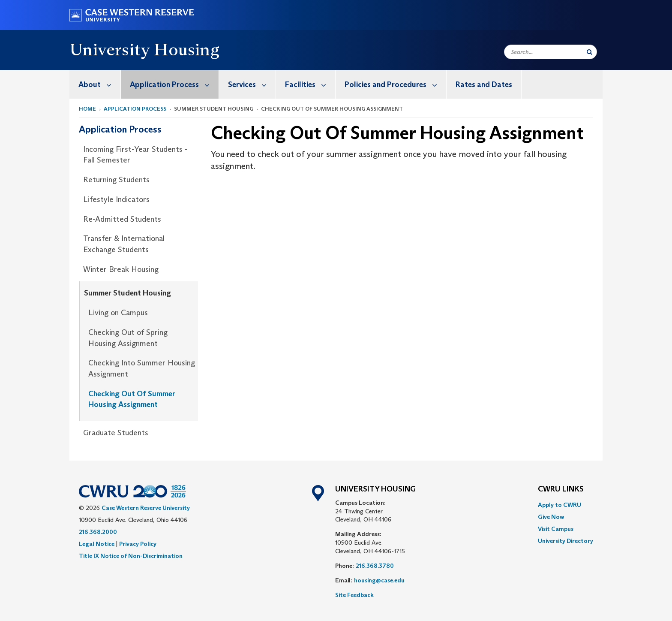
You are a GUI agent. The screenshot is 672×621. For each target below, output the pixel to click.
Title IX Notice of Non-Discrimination (131, 556)
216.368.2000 (98, 532)
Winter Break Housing (121, 269)
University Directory (565, 541)
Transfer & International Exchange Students (124, 244)
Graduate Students (116, 433)
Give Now (551, 517)
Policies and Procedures (395, 84)
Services (252, 84)
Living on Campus (118, 313)
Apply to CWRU (559, 505)
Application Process (174, 84)
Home (87, 109)
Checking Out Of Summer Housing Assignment (132, 399)
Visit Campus (556, 529)
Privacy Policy (138, 544)
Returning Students (116, 180)
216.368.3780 (375, 566)
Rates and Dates (484, 84)
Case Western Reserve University (146, 508)
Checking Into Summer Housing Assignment (142, 368)
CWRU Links (561, 489)
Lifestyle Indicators (116, 199)
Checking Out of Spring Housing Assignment (128, 338)
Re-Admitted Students (122, 219)
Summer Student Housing (127, 293)
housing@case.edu (379, 580)
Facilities (310, 84)
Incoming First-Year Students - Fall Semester (135, 155)
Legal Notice (97, 544)
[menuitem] (95, 84)
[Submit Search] (589, 52)
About (99, 84)
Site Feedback (354, 595)
